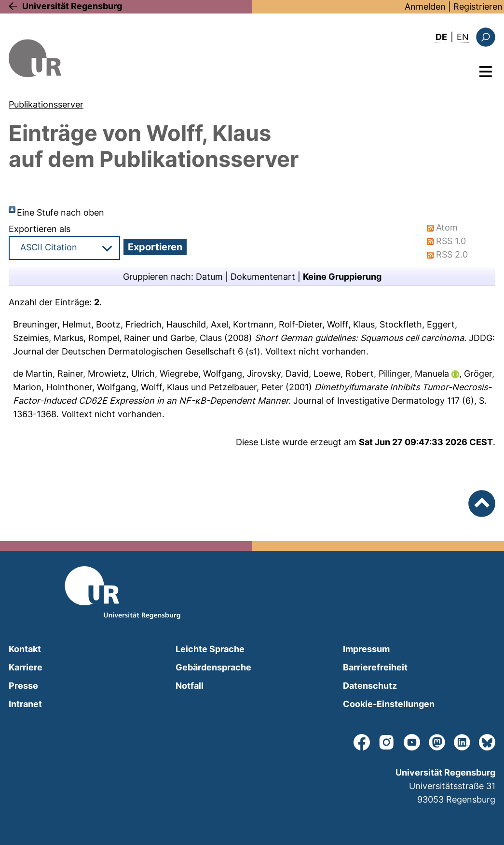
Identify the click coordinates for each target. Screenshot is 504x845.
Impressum (366, 649)
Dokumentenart (263, 277)
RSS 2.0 (452, 254)
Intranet (25, 704)
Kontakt (25, 649)
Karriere (26, 667)
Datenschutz (370, 686)
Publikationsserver (46, 104)
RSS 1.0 (451, 241)
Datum (209, 277)
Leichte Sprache (210, 649)
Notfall (190, 686)
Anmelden (425, 7)
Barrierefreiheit (375, 667)
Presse (23, 686)
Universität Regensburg (72, 6)
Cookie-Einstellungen (389, 704)
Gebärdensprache (213, 667)
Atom (447, 227)
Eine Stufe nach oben (61, 212)
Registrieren (478, 7)
